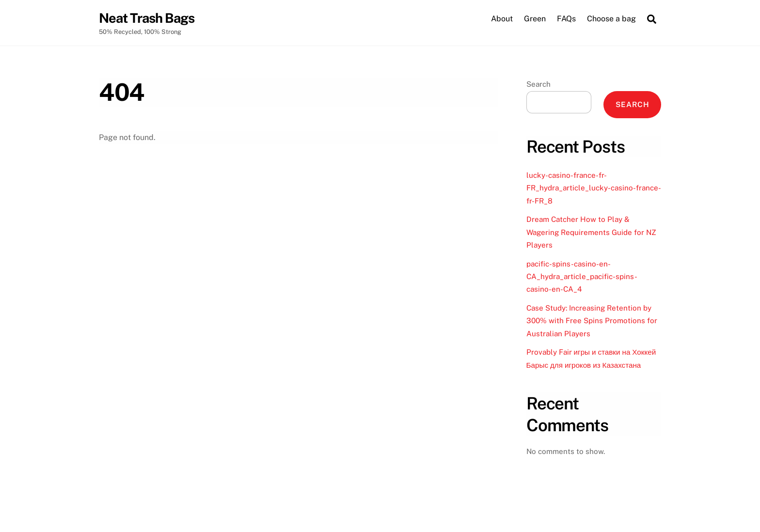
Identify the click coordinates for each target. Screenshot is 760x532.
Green (535, 19)
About (502, 19)
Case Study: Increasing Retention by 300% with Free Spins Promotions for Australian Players (592, 321)
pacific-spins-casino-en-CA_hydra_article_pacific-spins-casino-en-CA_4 (582, 277)
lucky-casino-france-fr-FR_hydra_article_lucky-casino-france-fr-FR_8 (594, 188)
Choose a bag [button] (611, 19)
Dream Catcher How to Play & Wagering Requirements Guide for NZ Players (591, 232)
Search (538, 84)
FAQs (566, 19)
